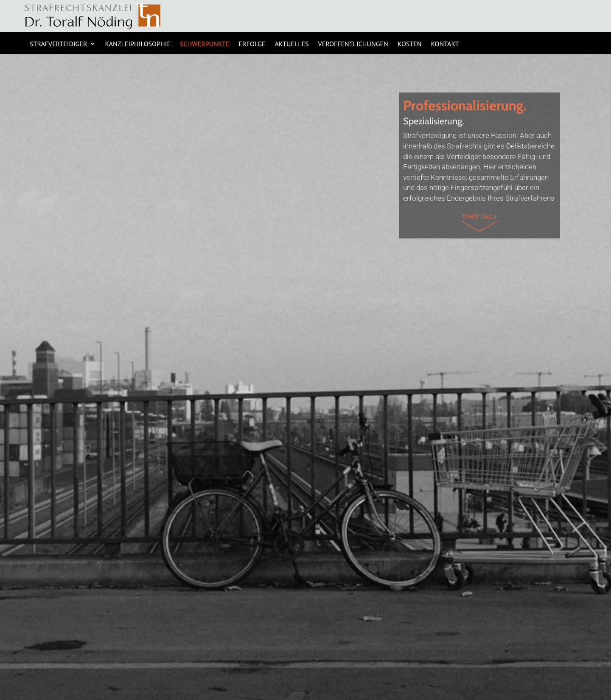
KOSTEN (410, 44)
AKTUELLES (291, 44)
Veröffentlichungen (353, 44)
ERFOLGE (252, 44)
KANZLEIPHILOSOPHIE (138, 44)
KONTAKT (445, 44)
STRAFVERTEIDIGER (58, 44)
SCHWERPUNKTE (205, 44)
